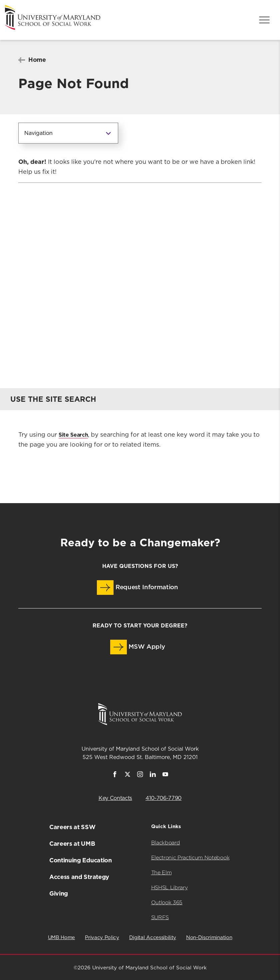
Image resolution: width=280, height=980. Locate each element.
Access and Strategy (79, 877)
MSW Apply (138, 647)
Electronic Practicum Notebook (190, 858)
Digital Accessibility (153, 938)
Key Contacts (115, 798)
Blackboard (166, 843)
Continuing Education (81, 860)
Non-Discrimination (209, 938)
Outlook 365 (167, 902)
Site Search (73, 435)
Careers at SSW (72, 827)
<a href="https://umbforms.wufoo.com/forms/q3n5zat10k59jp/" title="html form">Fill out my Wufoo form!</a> (140, 272)
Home (37, 60)
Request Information (138, 588)
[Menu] (264, 20)
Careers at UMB (72, 844)
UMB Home (61, 938)
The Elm (161, 872)
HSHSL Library (169, 887)
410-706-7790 (163, 798)
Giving (59, 893)
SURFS (160, 917)
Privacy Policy (102, 938)
